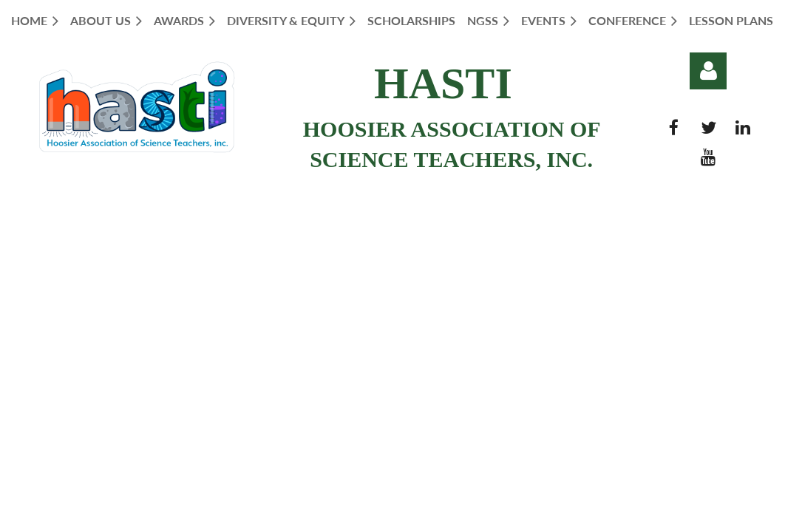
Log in (708, 71)
